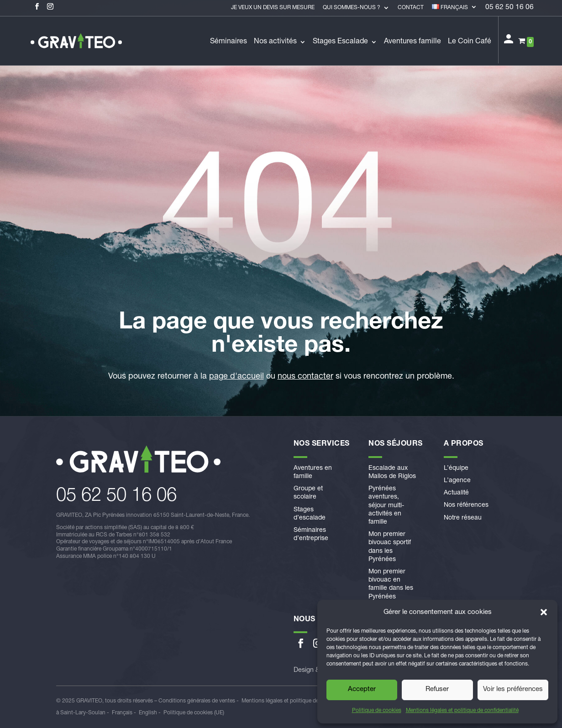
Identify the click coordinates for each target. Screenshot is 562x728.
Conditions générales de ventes (197, 701)
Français (122, 713)
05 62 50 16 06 (509, 8)
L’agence (457, 481)
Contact (411, 8)
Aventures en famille (313, 473)
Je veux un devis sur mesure (273, 8)
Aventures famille (412, 42)
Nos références (466, 505)
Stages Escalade (340, 42)
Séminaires (228, 42)
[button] (544, 612)
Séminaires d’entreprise (311, 535)
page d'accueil (236, 377)
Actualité (456, 493)
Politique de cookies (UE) (194, 713)
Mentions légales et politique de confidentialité (462, 711)
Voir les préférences (513, 689)
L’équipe (456, 468)
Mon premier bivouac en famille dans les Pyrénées (391, 585)
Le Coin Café (470, 42)
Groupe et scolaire (308, 493)
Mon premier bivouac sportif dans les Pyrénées (390, 547)
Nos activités (275, 42)
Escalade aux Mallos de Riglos (392, 473)
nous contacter (305, 377)
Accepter (362, 689)
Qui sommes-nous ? (352, 8)
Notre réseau (463, 518)
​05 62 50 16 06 (116, 497)
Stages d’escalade (310, 514)
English (148, 713)
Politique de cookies (377, 711)
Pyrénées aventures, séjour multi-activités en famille (386, 506)
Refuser (437, 689)
